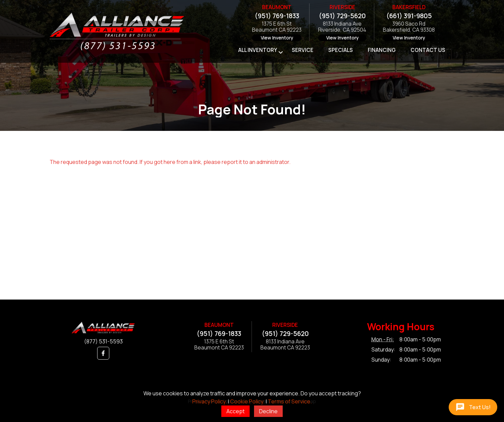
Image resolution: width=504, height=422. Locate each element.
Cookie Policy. (247, 401)
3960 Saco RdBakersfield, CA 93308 (409, 27)
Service (303, 50)
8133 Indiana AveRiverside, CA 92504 (342, 27)
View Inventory (277, 38)
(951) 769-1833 (277, 16)
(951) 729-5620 (342, 16)
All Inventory (258, 50)
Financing (382, 50)
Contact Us (428, 50)
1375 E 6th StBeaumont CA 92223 (277, 27)
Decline (268, 411)
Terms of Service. (290, 401)
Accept (235, 411)
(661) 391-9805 (409, 16)
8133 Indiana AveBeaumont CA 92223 (285, 345)
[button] (103, 353)
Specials (341, 50)
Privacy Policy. (209, 401)
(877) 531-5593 (103, 341)
